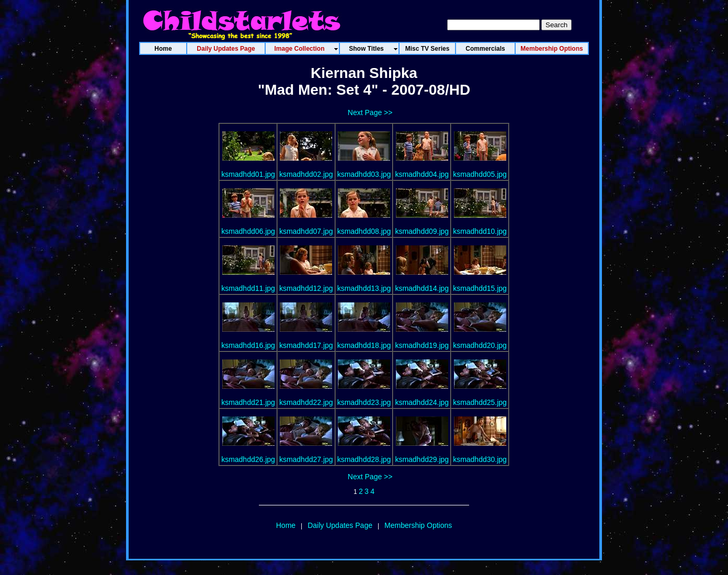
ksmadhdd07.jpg (306, 231)
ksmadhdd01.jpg (248, 174)
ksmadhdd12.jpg (306, 288)
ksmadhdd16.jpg (248, 345)
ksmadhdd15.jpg (480, 288)
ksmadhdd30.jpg (480, 459)
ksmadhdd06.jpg (248, 231)
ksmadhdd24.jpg (422, 402)
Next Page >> (370, 112)
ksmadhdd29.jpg (422, 459)
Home (286, 525)
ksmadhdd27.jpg (306, 459)
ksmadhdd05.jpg (480, 174)
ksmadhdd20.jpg (480, 345)
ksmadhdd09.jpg (422, 231)
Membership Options (418, 525)
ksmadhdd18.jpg (364, 345)
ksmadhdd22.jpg (306, 402)
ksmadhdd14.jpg (422, 288)
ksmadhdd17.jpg (306, 345)
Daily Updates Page (340, 525)
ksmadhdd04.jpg (422, 174)
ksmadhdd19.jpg (422, 345)
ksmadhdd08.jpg (364, 231)
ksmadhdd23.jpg (364, 402)
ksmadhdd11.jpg (248, 288)
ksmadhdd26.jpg (248, 459)
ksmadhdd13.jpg (364, 288)
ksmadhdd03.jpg (364, 174)
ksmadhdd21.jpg (248, 402)
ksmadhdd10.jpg (480, 231)
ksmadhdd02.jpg (306, 174)
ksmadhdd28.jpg (364, 459)
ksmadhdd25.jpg (480, 402)
